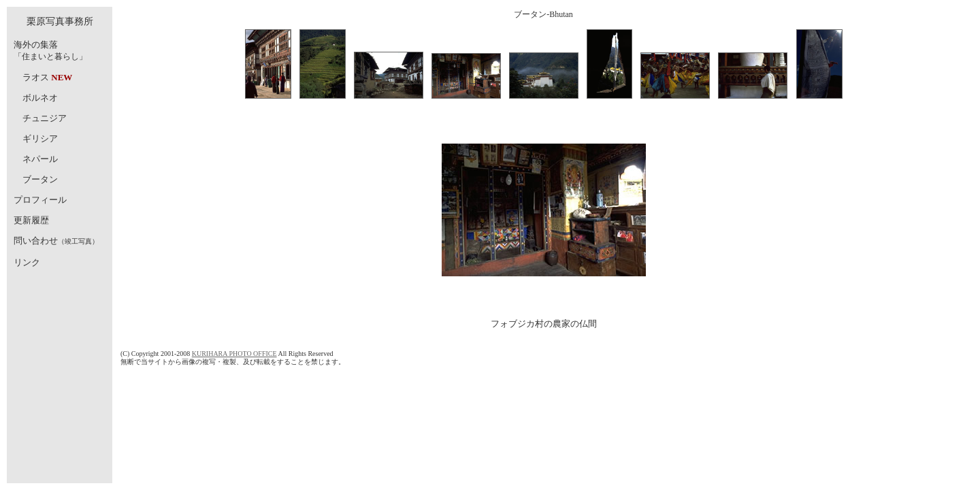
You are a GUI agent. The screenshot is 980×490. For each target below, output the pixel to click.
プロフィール (40, 200)
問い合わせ (36, 241)
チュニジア (45, 118)
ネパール (40, 159)
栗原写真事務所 (60, 21)
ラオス (36, 77)
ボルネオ (40, 98)
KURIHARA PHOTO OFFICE (234, 354)
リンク (27, 262)
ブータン (40, 179)
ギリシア (40, 138)
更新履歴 (31, 220)
